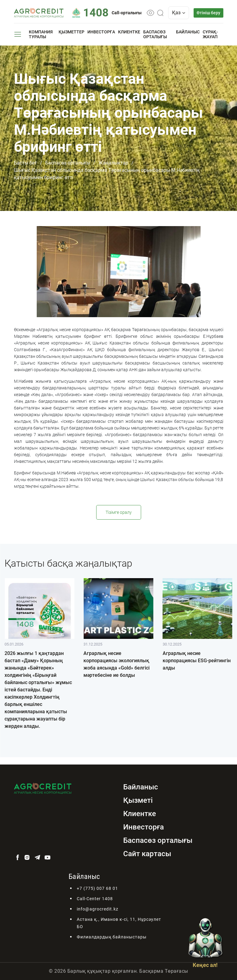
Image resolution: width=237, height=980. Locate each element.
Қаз (179, 13)
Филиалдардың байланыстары (112, 937)
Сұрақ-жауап (210, 34)
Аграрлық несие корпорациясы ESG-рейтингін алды (197, 661)
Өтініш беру (208, 13)
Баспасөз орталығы (155, 34)
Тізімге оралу (119, 512)
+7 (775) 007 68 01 (97, 888)
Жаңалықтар (113, 163)
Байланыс (188, 32)
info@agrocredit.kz (98, 909)
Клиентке (129, 32)
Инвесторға (101, 32)
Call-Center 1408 (95, 899)
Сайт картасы (147, 854)
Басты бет (25, 163)
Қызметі (138, 800)
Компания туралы (41, 34)
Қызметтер (71, 32)
